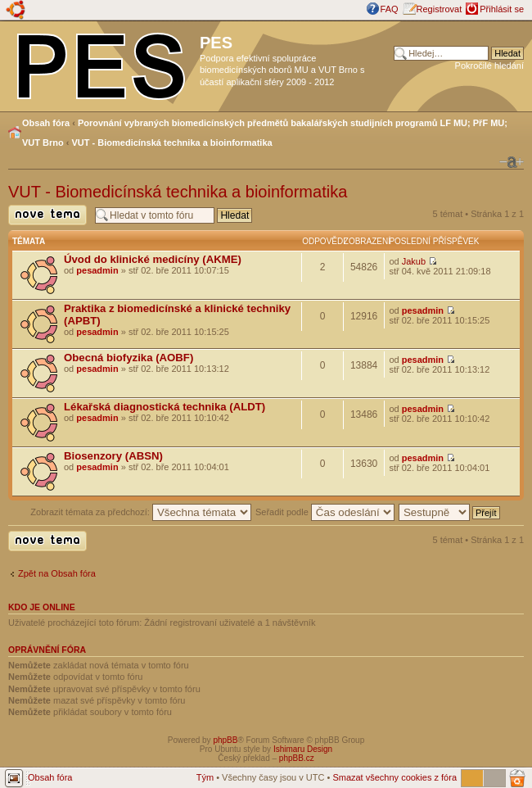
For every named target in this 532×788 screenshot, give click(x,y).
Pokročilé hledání (489, 66)
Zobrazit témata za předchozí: (141, 512)
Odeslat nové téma (47, 215)
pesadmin (97, 270)
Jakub (414, 261)
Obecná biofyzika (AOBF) (128, 358)
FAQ (390, 9)
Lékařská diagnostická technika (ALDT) (165, 407)
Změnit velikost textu (512, 162)
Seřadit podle (325, 512)
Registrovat (440, 9)
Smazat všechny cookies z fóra (394, 777)
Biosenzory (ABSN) (113, 456)
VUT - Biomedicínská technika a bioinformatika (172, 143)
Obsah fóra (46, 123)
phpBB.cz (297, 758)
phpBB (225, 740)
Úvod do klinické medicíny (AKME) (153, 259)
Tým (205, 777)
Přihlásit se (502, 9)
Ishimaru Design (303, 749)
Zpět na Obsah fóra (57, 573)
